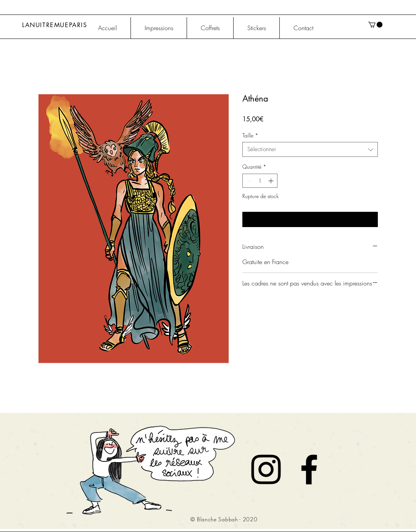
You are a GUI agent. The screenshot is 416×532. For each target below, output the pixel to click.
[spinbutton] (260, 181)
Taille (250, 135)
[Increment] (272, 181)
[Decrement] (248, 181)
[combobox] (310, 149)
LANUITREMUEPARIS (55, 25)
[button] (375, 25)
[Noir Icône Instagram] (266, 469)
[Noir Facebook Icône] (309, 469)
